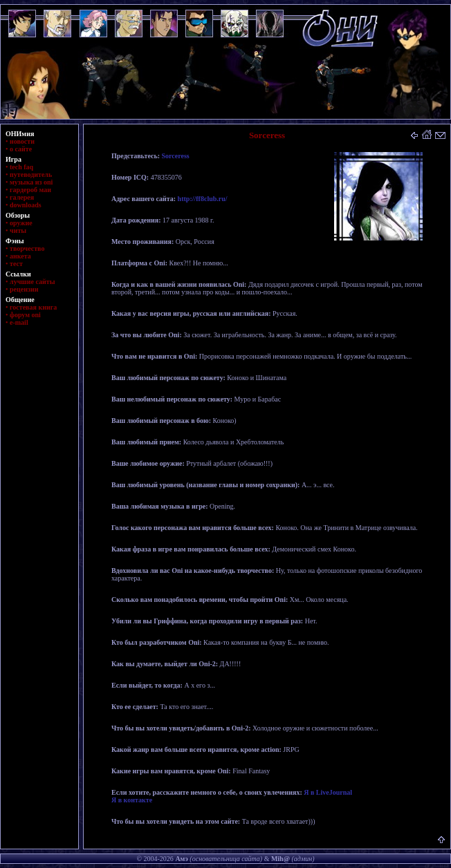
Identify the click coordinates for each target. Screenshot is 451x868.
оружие (21, 223)
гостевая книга (33, 307)
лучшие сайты (32, 282)
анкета (20, 256)
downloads (26, 205)
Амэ (181, 859)
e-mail (19, 322)
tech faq (21, 167)
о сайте (21, 149)
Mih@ (280, 859)
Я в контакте (132, 800)
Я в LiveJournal (328, 792)
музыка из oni (31, 182)
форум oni (25, 315)
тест (16, 264)
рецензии (24, 289)
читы (18, 230)
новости (22, 141)
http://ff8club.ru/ (203, 199)
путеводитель (31, 174)
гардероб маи (30, 190)
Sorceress (176, 156)
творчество (27, 248)
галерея (22, 197)
